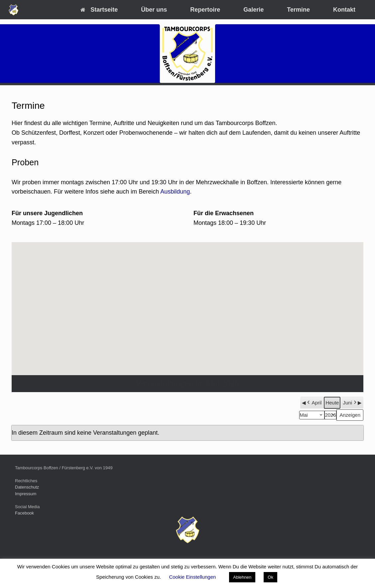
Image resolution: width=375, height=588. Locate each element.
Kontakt (344, 10)
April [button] (314, 403)
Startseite (99, 10)
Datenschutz (27, 487)
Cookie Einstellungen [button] (192, 577)
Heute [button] (332, 403)
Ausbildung (175, 192)
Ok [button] (270, 577)
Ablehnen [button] (242, 577)
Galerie (253, 10)
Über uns (154, 10)
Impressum (26, 494)
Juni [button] (350, 403)
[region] (187, 54)
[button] (187, 302)
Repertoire (205, 10)
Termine (298, 10)
